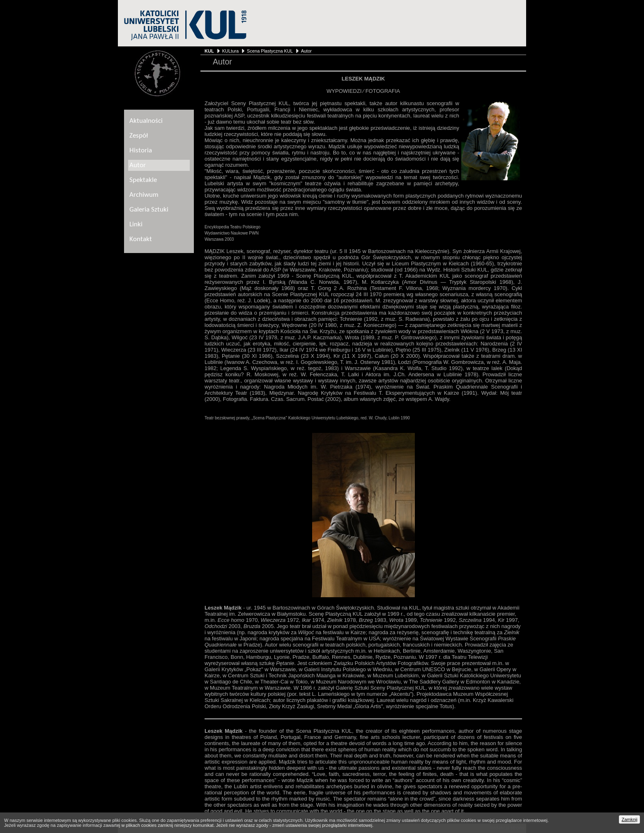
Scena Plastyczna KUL (270, 51)
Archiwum (144, 195)
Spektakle (143, 180)
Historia (141, 151)
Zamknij (629, 819)
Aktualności (146, 121)
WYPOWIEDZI (344, 91)
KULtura (230, 51)
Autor (306, 51)
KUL (209, 51)
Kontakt (141, 239)
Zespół (139, 136)
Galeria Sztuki (149, 210)
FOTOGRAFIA (383, 91)
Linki (136, 224)
